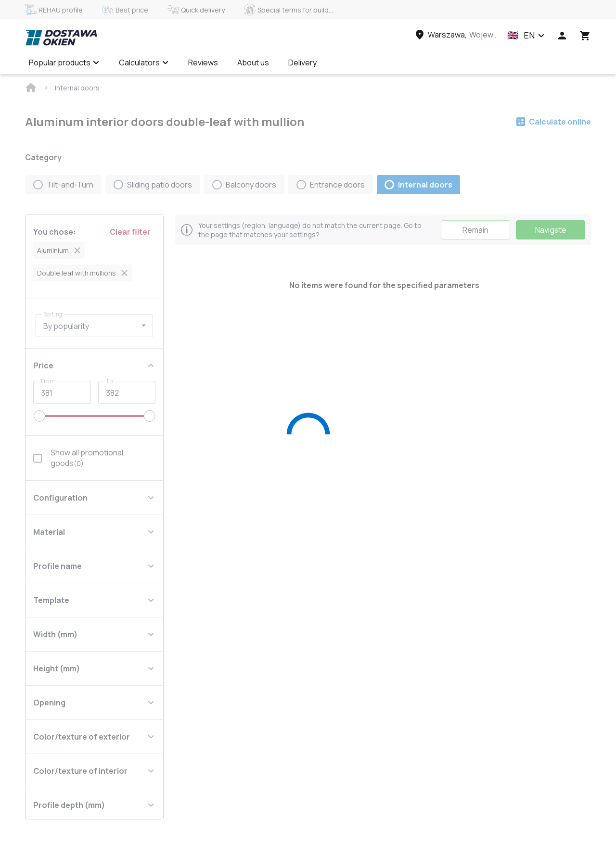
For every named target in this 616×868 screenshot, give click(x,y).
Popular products (64, 63)
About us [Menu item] (253, 63)
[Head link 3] (455, 35)
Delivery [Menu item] (302, 63)
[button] (526, 36)
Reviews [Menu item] (203, 63)
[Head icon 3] (585, 36)
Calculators (144, 63)
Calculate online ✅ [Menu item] (370, 63)
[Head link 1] (61, 38)
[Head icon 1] (562, 36)
